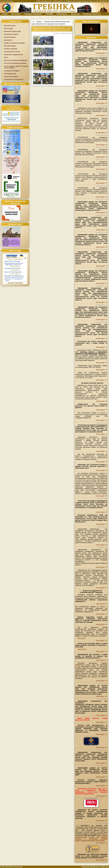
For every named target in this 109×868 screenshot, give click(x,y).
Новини (39, 21)
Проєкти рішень (10, 37)
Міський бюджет (10, 46)
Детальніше (82, 638)
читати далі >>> (102, 53)
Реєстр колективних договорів (15, 63)
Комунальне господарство (14, 79)
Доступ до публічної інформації (16, 60)
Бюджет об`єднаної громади (14, 43)
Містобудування (10, 74)
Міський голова (10, 26)
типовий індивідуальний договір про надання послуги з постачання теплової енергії (91, 838)
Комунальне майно (11, 77)
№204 (78, 667)
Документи (8, 40)
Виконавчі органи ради (13, 31)
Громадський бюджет (12, 71)
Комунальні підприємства (14, 55)
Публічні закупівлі (11, 49)
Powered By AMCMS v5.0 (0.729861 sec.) (95, 867)
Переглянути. (82, 649)
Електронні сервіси (11, 34)
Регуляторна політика (12, 52)
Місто (6, 57)
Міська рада (9, 28)
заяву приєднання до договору (94, 841)
